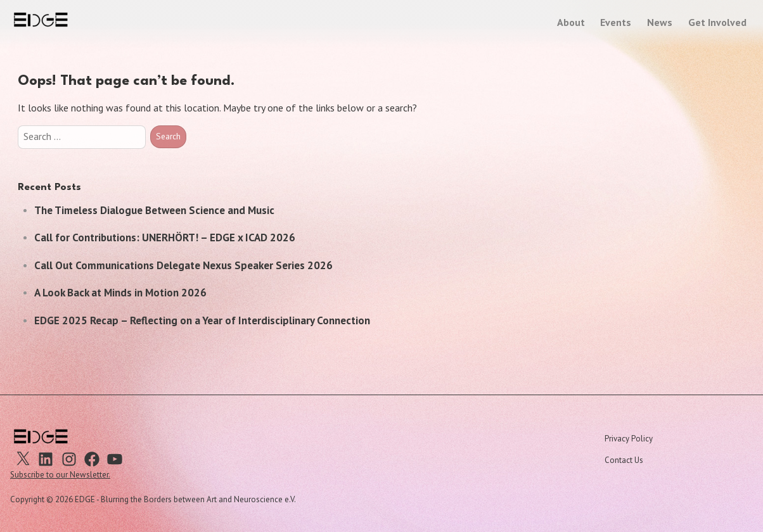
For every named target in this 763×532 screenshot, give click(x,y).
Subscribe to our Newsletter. (60, 475)
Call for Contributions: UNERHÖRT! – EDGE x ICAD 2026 (165, 237)
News (660, 22)
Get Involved (717, 22)
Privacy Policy (629, 439)
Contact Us (624, 460)
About (571, 22)
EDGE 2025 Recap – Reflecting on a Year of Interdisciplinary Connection (202, 320)
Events (616, 22)
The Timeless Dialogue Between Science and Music (154, 210)
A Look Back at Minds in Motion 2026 (120, 293)
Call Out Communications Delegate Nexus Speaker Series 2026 (183, 265)
